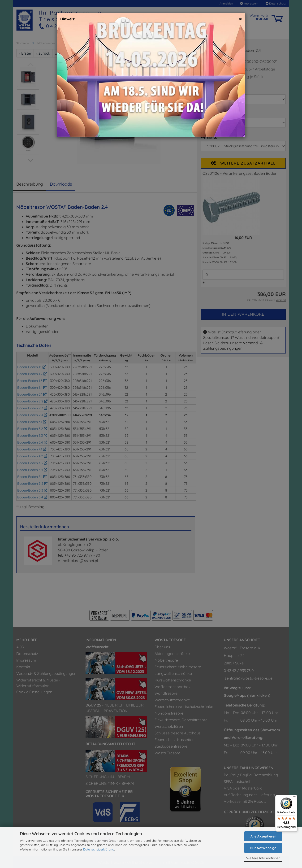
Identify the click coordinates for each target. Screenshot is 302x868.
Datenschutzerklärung (99, 849)
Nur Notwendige (263, 848)
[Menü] (294, 798)
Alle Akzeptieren (263, 836)
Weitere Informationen (263, 858)
